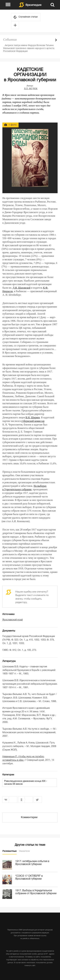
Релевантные (10, 851)
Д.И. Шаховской (22, 288)
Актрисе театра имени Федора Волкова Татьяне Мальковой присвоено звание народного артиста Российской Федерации (29, 48)
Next (56, 40)
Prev (50, 40)
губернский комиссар (33, 421)
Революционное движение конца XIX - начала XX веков (26, 783)
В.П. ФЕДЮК (31, 89)
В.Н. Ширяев (33, 417)
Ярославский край (13, 620)
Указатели (24, 851)
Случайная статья (28, 17)
